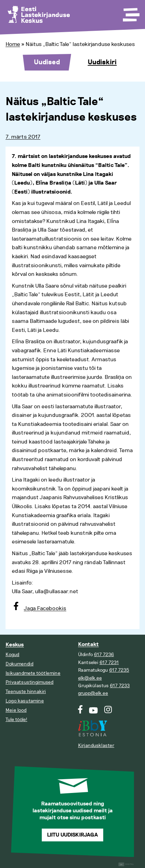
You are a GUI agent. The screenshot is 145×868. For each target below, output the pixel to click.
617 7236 (104, 655)
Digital (126, 864)
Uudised (47, 62)
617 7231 (109, 662)
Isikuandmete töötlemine (33, 673)
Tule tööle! (16, 720)
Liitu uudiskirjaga (72, 835)
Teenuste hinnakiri (26, 692)
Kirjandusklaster (96, 745)
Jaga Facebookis (45, 608)
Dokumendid (20, 664)
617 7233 (120, 686)
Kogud (12, 655)
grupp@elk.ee (93, 693)
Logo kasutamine (25, 701)
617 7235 (119, 670)
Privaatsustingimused (30, 682)
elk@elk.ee (90, 678)
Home (13, 44)
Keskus (15, 645)
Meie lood (16, 710)
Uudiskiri (102, 62)
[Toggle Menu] (130, 12)
